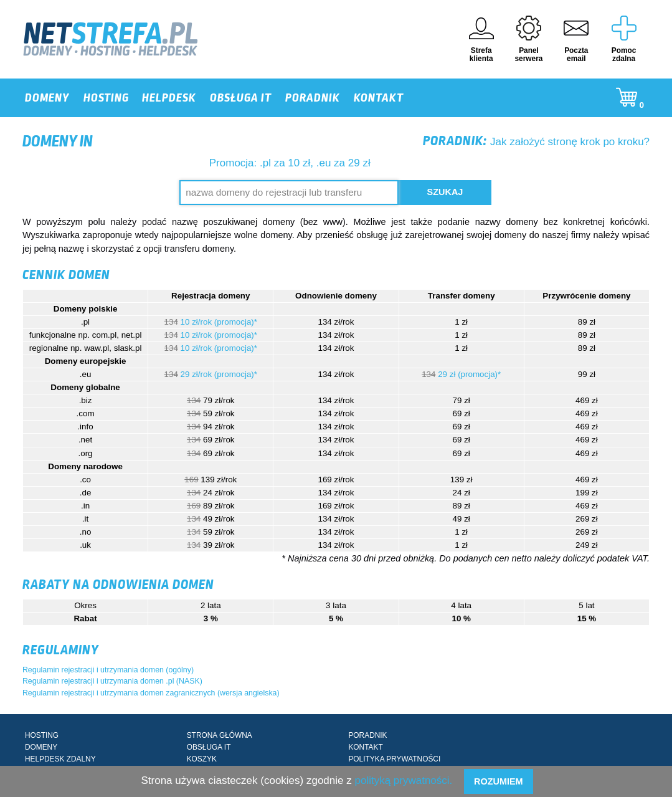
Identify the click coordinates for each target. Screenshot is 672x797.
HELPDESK (169, 98)
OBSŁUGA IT (241, 98)
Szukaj (445, 192)
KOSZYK (202, 759)
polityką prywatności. (403, 780)
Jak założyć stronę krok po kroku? (536, 142)
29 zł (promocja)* (469, 374)
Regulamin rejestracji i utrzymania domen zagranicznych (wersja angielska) (151, 693)
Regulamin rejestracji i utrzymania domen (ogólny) (108, 670)
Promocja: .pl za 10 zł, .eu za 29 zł (290, 163)
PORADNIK (313, 98)
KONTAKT (379, 98)
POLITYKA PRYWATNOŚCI (394, 759)
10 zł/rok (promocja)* (219, 322)
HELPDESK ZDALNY (60, 759)
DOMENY (47, 98)
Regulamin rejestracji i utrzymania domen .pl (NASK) (112, 681)
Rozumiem (499, 781)
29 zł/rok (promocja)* (219, 374)
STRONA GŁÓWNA (220, 735)
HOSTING (106, 98)
